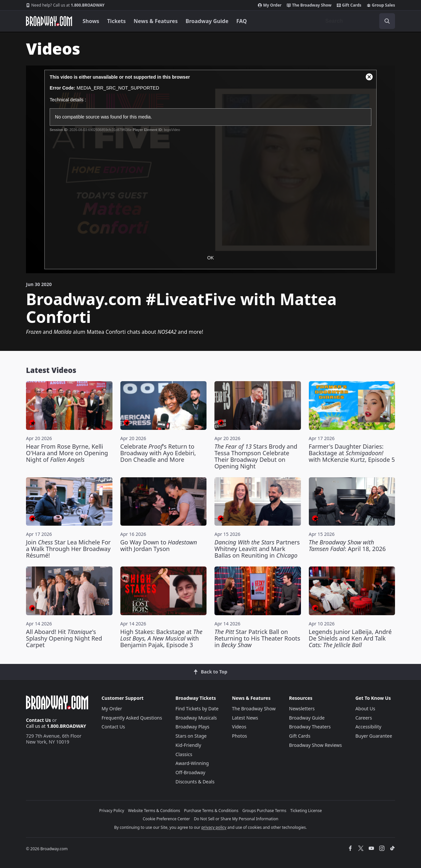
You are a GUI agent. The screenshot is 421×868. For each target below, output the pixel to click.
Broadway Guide (207, 21)
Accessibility (368, 727)
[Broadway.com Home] (49, 21)
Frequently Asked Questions (132, 718)
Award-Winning (192, 763)
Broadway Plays (193, 727)
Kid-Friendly (188, 745)
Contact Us (38, 720)
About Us (365, 709)
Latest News (245, 718)
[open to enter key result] (387, 21)
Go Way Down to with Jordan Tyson (159, 545)
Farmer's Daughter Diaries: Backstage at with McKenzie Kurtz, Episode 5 (352, 453)
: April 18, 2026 (347, 545)
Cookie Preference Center (166, 819)
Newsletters (302, 709)
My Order (270, 5)
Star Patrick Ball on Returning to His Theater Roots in (257, 638)
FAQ (242, 21)
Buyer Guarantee (374, 736)
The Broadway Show (309, 5)
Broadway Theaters (310, 727)
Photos (239, 736)
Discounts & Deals (195, 782)
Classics (184, 754)
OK (210, 258)
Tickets (117, 21)
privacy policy (214, 827)
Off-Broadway (191, 772)
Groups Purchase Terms (264, 811)
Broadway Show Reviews (316, 745)
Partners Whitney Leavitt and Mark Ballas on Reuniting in (257, 549)
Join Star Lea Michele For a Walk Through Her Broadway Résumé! (68, 549)
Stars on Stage (191, 736)
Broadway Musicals (196, 718)
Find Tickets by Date (197, 709)
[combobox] (358, 21)
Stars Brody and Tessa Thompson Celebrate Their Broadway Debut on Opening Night (256, 456)
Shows (91, 21)
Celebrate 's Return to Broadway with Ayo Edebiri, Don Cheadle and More (158, 453)
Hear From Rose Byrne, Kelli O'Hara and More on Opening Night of (67, 453)
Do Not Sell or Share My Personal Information (236, 819)
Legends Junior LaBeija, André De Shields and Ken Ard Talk (350, 638)
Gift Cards (349, 5)
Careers (363, 718)
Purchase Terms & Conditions (211, 811)
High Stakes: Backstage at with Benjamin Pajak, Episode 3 (161, 638)
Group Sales (381, 5)
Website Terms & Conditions (154, 811)
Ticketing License (306, 811)
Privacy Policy (112, 811)
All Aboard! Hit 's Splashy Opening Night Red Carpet (64, 638)
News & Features (156, 21)
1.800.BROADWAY (65, 5)
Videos (239, 727)
